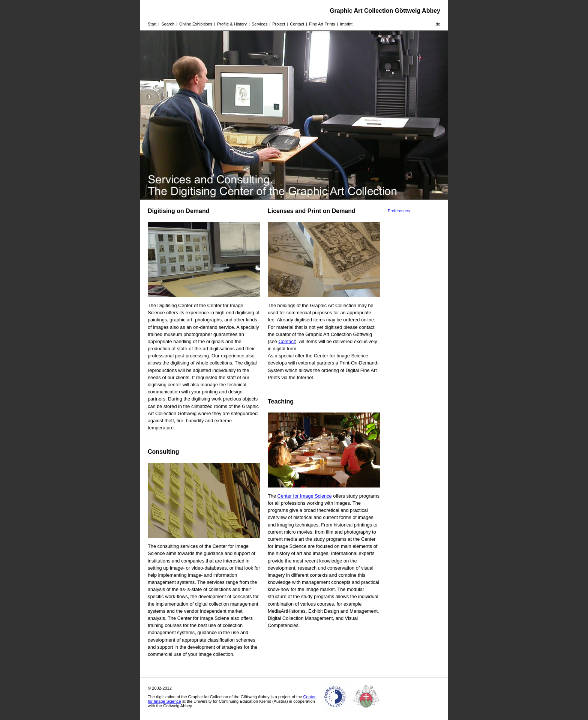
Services (259, 24)
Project (279, 24)
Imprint (346, 24)
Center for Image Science (305, 496)
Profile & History (232, 24)
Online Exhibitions (196, 24)
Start (152, 24)
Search (168, 24)
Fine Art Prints (322, 24)
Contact (297, 24)
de (438, 24)
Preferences (399, 211)
